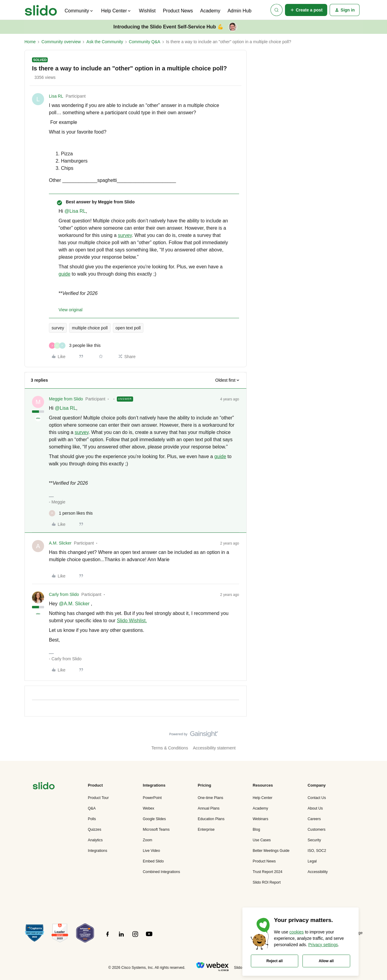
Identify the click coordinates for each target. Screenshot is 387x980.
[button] (306, 10)
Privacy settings (323, 945)
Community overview (61, 42)
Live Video (151, 851)
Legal (312, 861)
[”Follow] (107, 937)
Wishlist (147, 11)
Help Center (262, 798)
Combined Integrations (161, 872)
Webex (149, 808)
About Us (315, 808)
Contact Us (317, 798)
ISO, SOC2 (317, 851)
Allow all (326, 961)
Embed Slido (153, 861)
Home (30, 42)
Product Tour (98, 798)
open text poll (128, 328)
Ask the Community (105, 42)
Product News (178, 11)
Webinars (261, 819)
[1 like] (71, 513)
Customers (317, 830)
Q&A (92, 808)
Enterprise (206, 830)
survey (125, 235)
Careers (314, 819)
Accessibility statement (214, 748)
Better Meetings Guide (271, 851)
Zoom (147, 840)
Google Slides (154, 819)
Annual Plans (209, 808)
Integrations (98, 851)
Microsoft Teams (156, 830)
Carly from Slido (64, 594)
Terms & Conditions (170, 748)
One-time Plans (210, 798)
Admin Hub (240, 11)
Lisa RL (56, 96)
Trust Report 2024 (267, 872)
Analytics (95, 840)
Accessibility (318, 872)
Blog (256, 830)
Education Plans (211, 819)
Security (314, 840)
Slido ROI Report (267, 882)
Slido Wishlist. (132, 621)
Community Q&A (145, 42)
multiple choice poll (90, 328)
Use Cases (262, 840)
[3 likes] (75, 346)
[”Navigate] (44, 787)
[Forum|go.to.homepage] (41, 10)
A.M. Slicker (60, 543)
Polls (92, 819)
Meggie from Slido (66, 399)
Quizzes (94, 830)
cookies (297, 932)
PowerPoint (152, 798)
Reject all (275, 961)
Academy (210, 11)
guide (64, 274)
